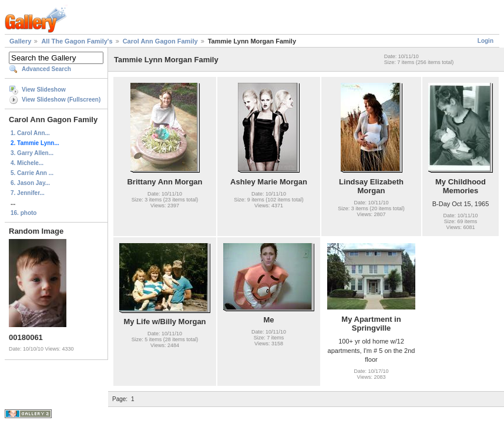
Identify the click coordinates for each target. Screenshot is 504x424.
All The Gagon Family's (77, 41)
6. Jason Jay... (30, 183)
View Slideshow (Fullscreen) (61, 100)
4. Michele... (27, 163)
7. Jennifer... (28, 193)
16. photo (23, 213)
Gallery (20, 41)
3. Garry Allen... (32, 153)
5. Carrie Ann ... (32, 173)
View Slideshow (44, 90)
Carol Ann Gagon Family (160, 41)
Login (485, 41)
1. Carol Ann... (30, 133)
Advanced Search (46, 69)
